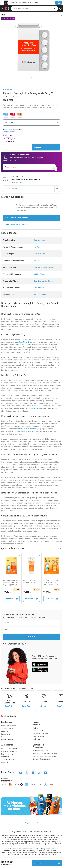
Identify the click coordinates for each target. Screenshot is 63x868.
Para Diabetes (39, 261)
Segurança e (47, 746)
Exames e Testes (39, 731)
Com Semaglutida (40, 240)
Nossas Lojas (6, 734)
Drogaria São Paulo (10, 132)
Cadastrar (31, 637)
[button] (31, 47)
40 (27, 592)
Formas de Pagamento (9, 751)
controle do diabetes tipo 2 (27, 429)
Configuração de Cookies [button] (41, 759)
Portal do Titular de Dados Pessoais (45, 754)
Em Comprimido (40, 295)
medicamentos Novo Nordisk (32, 218)
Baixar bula (32, 122)
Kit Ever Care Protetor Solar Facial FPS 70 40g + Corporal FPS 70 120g (52, 583)
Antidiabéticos (39, 274)
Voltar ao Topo (32, 823)
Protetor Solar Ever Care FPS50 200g (30, 582)
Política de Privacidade (40, 751)
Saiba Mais (14, 161)
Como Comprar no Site (9, 749)
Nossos (47, 723)
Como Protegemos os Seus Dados (44, 756)
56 (7, 592)
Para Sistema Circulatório (43, 267)
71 (47, 592)
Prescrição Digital (39, 736)
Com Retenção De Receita (44, 281)
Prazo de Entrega (7, 754)
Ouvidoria (4, 731)
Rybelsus (34, 408)
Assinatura (36, 739)
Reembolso (5, 757)
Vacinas (35, 728)
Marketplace (6, 762)
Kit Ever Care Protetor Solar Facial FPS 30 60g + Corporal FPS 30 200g (11, 583)
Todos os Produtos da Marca (32, 225)
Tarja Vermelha (39, 254)
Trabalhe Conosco (7, 729)
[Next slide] (60, 549)
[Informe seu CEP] (29, 189)
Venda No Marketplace (9, 726)
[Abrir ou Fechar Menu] (3, 9)
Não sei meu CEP (16, 183)
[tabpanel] (31, 47)
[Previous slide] (56, 549)
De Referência (39, 288)
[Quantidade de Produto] (17, 147)
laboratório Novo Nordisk (24, 342)
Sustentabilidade (7, 740)
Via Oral (37, 247)
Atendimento (7, 745)
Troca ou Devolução (8, 760)
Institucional (7, 722)
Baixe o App (59, 3)
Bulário (4, 737)
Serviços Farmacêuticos (41, 734)
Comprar (46, 147)
